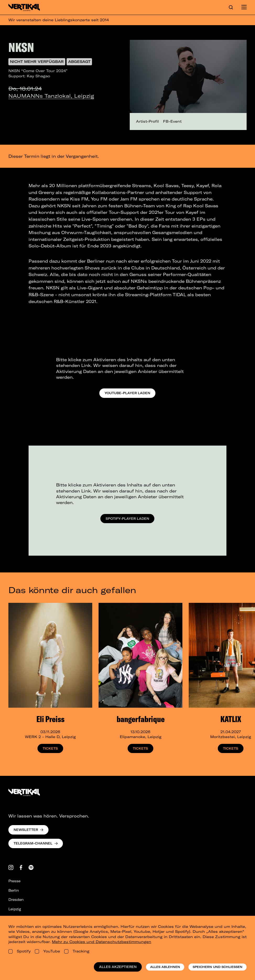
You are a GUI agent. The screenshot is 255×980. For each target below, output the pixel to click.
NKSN (21, 47)
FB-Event (172, 121)
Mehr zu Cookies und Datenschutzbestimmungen (102, 942)
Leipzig (15, 909)
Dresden (16, 900)
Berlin (14, 890)
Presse (14, 881)
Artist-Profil (147, 121)
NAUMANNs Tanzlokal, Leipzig (51, 96)
